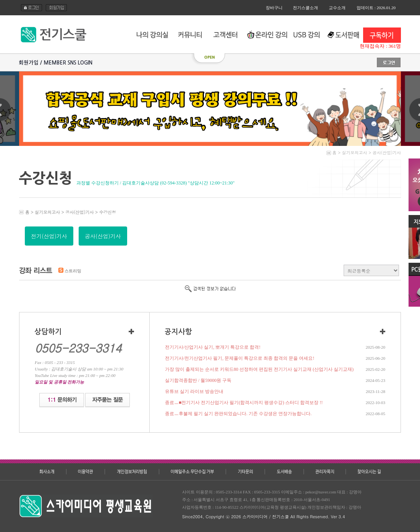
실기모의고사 (355, 153)
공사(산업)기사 (387, 153)
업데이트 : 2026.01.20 (376, 8)
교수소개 (337, 8)
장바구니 (274, 8)
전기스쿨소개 (305, 8)
